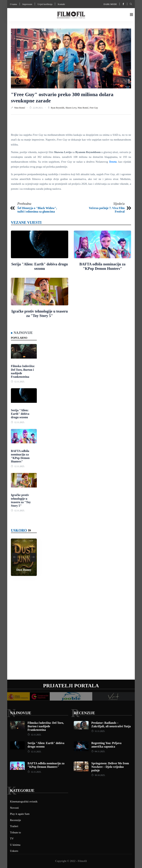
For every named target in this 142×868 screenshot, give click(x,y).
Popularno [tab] (19, 338)
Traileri (14, 826)
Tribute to (15, 832)
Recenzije (84, 713)
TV (12, 839)
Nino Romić (20, 108)
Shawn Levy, (72, 108)
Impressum (27, 4)
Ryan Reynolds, (58, 108)
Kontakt (61, 4)
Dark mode (110, 4)
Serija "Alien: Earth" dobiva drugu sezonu (20, 414)
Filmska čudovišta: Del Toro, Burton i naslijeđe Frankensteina (46, 726)
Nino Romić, (84, 108)
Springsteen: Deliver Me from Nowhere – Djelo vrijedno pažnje (110, 767)
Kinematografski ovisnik (24, 802)
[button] (131, 15)
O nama (13, 4)
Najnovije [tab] (23, 333)
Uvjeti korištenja (45, 4)
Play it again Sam (20, 814)
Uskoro (19, 530)
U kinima (15, 845)
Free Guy (94, 108)
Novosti (14, 808)
